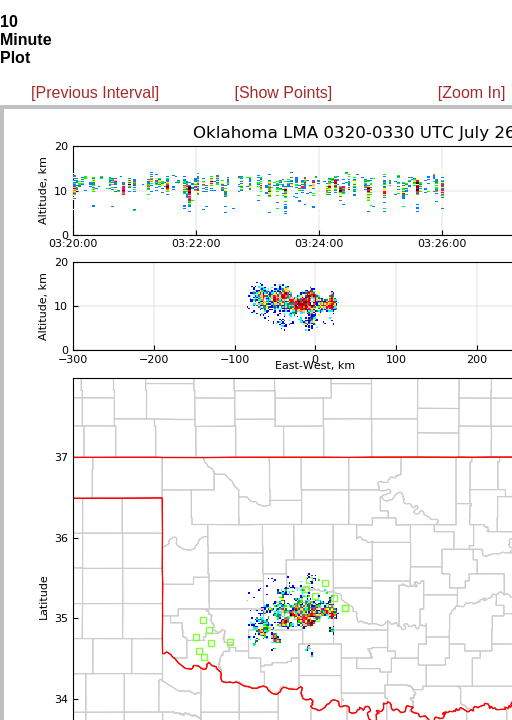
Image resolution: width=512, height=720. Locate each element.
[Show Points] (283, 92)
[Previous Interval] (95, 92)
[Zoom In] (472, 92)
